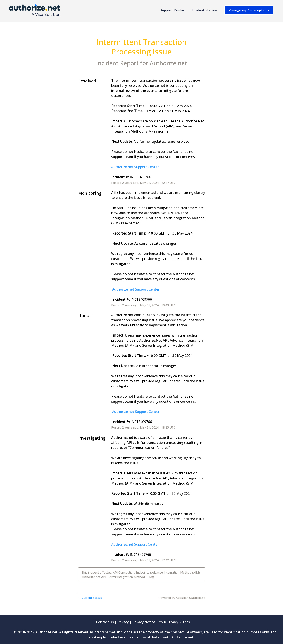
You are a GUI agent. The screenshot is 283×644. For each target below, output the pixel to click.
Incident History (204, 10)
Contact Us (105, 622)
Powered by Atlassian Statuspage (182, 598)
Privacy (123, 622)
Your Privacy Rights (174, 622)
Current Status (90, 598)
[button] (249, 10)
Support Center (172, 10)
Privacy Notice (144, 622)
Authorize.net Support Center (135, 167)
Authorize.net (168, 63)
